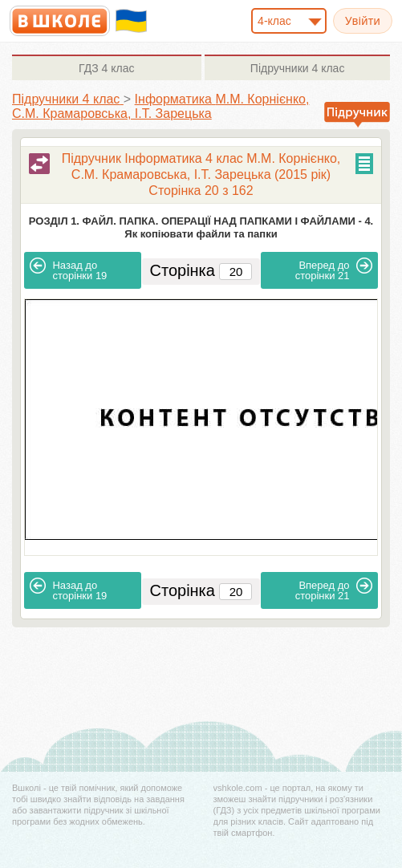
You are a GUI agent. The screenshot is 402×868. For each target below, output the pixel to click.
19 (68, 270)
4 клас (106, 68)
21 (334, 270)
